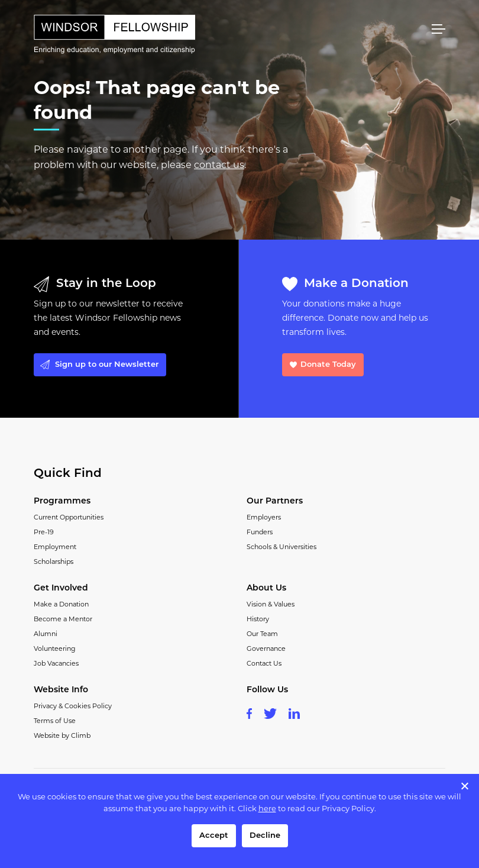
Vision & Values (271, 605)
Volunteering (55, 649)
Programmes (62, 501)
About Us (266, 588)
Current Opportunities (69, 518)
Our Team (262, 635)
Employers (264, 518)
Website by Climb (62, 736)
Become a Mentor (63, 620)
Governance (266, 649)
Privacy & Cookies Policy (73, 707)
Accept (214, 836)
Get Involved (61, 588)
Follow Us (267, 690)
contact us (219, 166)
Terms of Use (55, 722)
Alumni (46, 635)
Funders (260, 533)
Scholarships (54, 562)
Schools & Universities (281, 548)
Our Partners (275, 501)
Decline (265, 836)
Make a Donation (61, 605)
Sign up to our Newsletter (107, 365)
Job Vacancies (56, 664)
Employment (55, 548)
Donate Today (328, 365)
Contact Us (264, 664)
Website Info (61, 690)
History (258, 620)
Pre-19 (44, 533)
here (267, 809)
